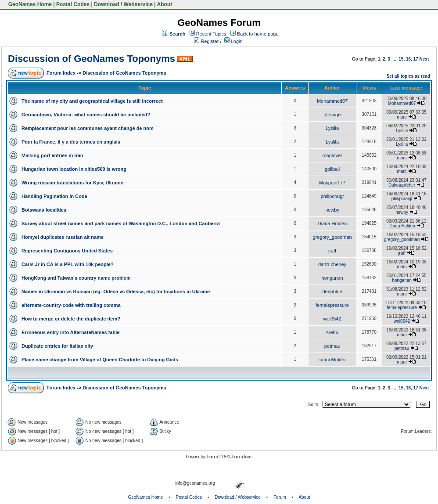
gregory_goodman (332, 237)
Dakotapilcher (402, 185)
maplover (332, 155)
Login (233, 41)
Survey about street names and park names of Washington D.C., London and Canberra (121, 223)
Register (206, 41)
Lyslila (332, 128)
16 (408, 59)
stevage (332, 115)
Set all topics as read (409, 76)
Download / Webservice (123, 4)
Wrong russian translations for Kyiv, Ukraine (72, 183)
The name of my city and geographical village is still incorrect (92, 101)
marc (402, 117)
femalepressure (332, 305)
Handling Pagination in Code (54, 196)
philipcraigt (332, 196)
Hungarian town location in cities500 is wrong (74, 169)
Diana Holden (332, 223)
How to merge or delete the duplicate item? (71, 319)
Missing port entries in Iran (52, 155)
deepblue (332, 292)
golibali (332, 169)
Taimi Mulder (332, 360)
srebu (332, 332)
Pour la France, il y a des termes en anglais (71, 142)
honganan (332, 278)
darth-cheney (332, 264)
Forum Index (61, 73)
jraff (332, 251)
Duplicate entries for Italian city (57, 346)
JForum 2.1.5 (216, 457)
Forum (280, 497)
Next (424, 59)
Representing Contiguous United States (67, 251)
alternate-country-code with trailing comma (71, 305)
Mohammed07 (332, 101)
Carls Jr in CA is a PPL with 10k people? (68, 264)
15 (401, 59)
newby (332, 210)
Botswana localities (44, 210)
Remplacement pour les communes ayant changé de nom (88, 128)
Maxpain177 (332, 183)
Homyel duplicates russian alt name (63, 237)
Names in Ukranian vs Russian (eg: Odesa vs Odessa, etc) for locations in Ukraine (116, 292)
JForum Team (241, 457)
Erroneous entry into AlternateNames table (70, 332)
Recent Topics (211, 34)
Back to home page (258, 34)
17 (416, 59)
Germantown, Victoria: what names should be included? (86, 115)
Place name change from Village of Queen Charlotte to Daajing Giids (100, 360)
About (165, 4)
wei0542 (332, 319)
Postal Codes (73, 4)
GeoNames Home (29, 4)
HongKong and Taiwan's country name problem (76, 278)
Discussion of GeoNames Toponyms (92, 59)
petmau (332, 346)
